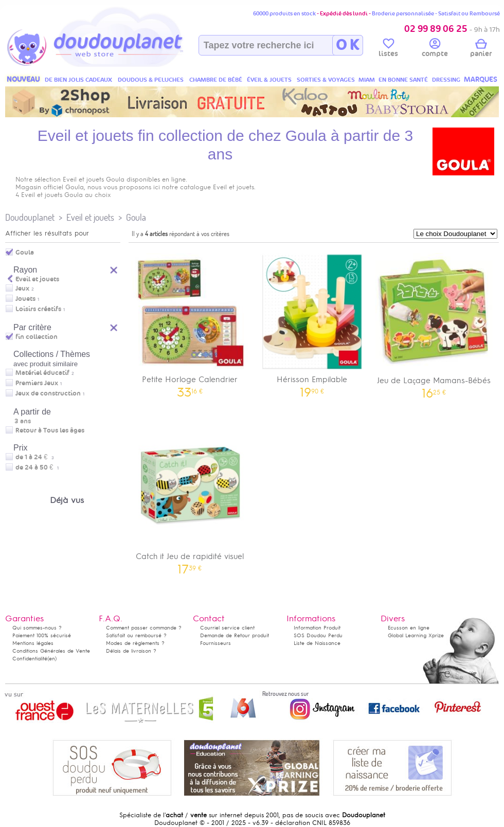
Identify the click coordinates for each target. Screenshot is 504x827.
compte (435, 49)
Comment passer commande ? (144, 628)
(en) (52, 659)
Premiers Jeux (37, 383)
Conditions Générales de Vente (51, 651)
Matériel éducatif (42, 373)
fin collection (37, 337)
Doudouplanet (30, 217)
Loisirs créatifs (38, 309)
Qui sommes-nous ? (37, 628)
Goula (136, 217)
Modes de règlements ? (135, 643)
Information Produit (317, 628)
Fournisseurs (215, 643)
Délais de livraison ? (131, 651)
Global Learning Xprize (416, 635)
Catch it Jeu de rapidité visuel (190, 499)
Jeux (22, 289)
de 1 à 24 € (35, 457)
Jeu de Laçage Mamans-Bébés (434, 322)
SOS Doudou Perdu (318, 635)
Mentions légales (33, 643)
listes (388, 49)
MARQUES (481, 79)
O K (347, 45)
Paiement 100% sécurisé (42, 635)
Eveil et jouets (90, 217)
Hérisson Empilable (312, 322)
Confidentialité (30, 659)
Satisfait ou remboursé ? (136, 635)
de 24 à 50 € (37, 468)
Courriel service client (227, 628)
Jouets (25, 299)
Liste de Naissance (317, 643)
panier (481, 49)
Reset (114, 326)
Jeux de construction (48, 393)
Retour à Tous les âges (50, 430)
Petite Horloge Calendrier (190, 322)
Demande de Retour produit (235, 635)
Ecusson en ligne (409, 628)
